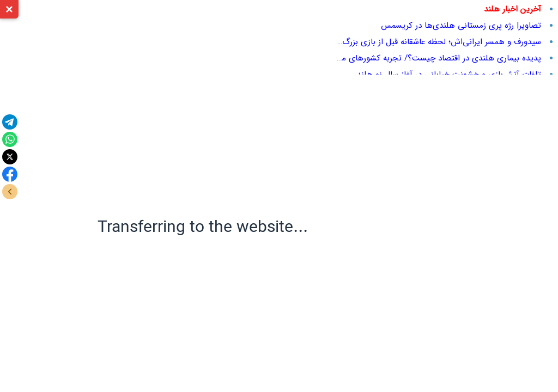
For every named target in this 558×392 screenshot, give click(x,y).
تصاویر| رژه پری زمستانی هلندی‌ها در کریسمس (461, 26)
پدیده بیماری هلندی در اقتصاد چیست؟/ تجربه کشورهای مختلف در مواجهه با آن (404, 58)
